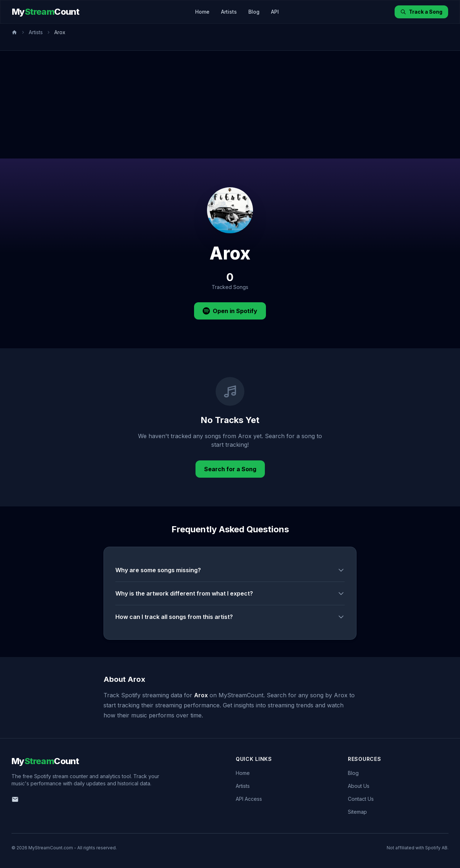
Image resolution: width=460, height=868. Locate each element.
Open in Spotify (230, 311)
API (275, 12)
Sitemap (357, 812)
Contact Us (361, 799)
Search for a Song (230, 469)
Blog (254, 12)
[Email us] (15, 799)
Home (202, 12)
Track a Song (421, 12)
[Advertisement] (230, 105)
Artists (229, 12)
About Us (359, 786)
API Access (249, 799)
